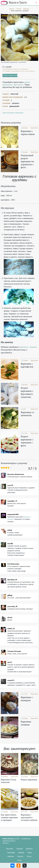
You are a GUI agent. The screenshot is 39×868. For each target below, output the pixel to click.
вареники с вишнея (28, 347)
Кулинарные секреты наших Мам (14, 3)
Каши (30, 853)
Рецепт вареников (10, 75)
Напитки (11, 856)
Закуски (21, 853)
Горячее (19, 849)
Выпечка (10, 849)
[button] (36, 3)
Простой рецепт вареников (13, 113)
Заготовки (11, 853)
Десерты (29, 849)
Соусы (29, 856)
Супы (20, 860)
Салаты (20, 856)
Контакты (6, 843)
